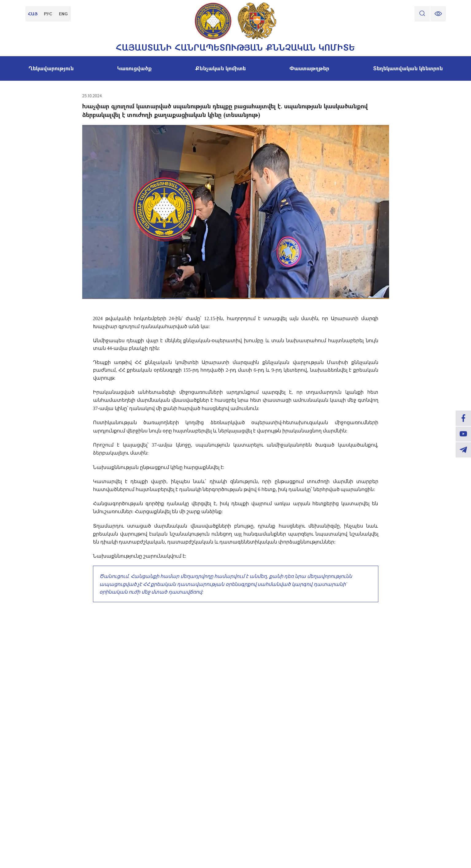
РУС (48, 14)
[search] (422, 14)
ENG (64, 14)
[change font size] (438, 14)
